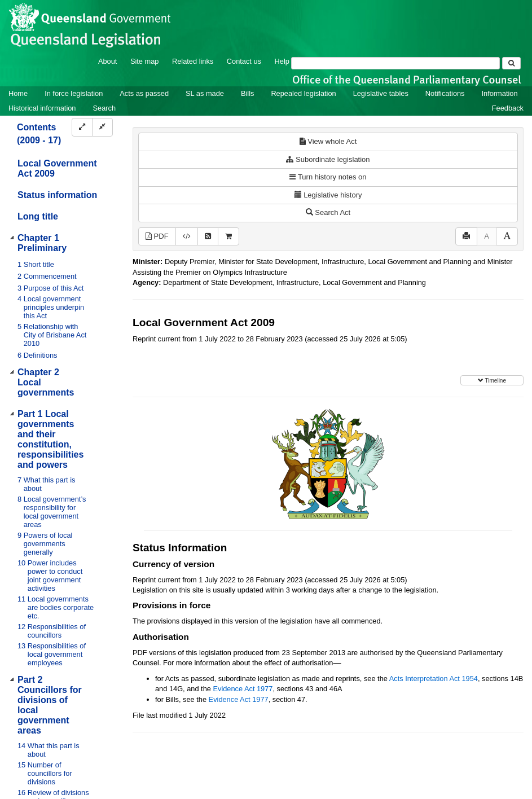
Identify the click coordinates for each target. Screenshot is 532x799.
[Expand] (82, 127)
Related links (193, 61)
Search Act (328, 212)
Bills (247, 93)
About (107, 61)
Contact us (244, 61)
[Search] (395, 63)
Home (18, 93)
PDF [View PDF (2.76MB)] (157, 236)
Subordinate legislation (328, 159)
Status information (57, 195)
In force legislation (74, 93)
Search (104, 108)
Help (282, 61)
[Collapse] (102, 127)
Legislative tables (381, 93)
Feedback (508, 108)
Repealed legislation (303, 93)
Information (500, 93)
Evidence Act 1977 (243, 689)
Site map (145, 61)
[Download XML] (187, 237)
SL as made (205, 93)
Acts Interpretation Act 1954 (434, 679)
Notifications (445, 93)
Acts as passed (144, 93)
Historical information (42, 108)
